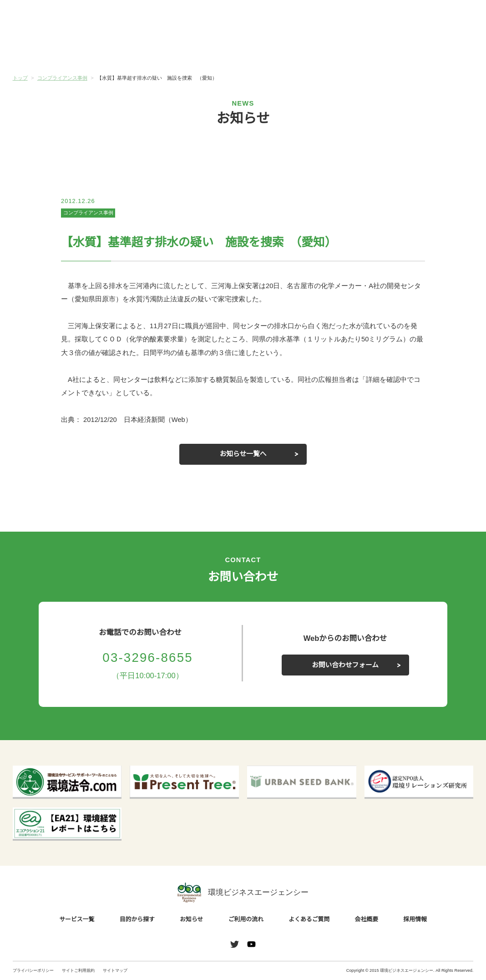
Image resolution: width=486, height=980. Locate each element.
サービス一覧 (51, 49)
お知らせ (205, 49)
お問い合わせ (451, 18)
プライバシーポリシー (33, 971)
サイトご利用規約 (78, 971)
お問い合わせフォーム (345, 665)
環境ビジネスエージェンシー (243, 893)
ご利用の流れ (281, 49)
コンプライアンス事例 (88, 213)
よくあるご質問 (358, 49)
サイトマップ (115, 971)
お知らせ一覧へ (243, 454)
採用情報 (416, 919)
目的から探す (128, 49)
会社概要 (435, 49)
